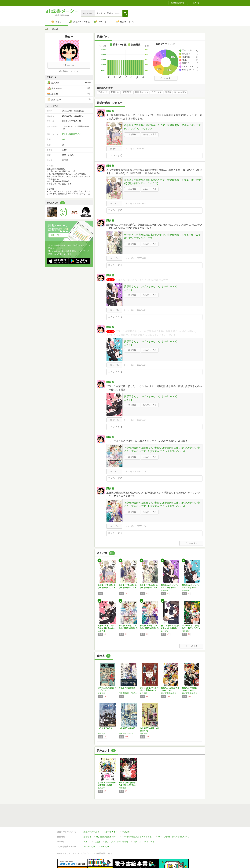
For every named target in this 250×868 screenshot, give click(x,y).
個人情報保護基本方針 (106, 822)
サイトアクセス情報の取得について (174, 822)
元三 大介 (157, 92)
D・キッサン (180, 92)
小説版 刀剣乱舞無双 (127, 688)
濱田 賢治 (127, 92)
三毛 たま (103, 92)
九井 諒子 (144, 693)
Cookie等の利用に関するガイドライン (137, 822)
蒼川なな (115, 92)
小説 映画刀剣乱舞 (105, 728)
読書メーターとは (91, 817)
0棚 (64, 139)
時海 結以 (102, 734)
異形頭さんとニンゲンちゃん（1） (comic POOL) (151, 396)
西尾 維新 (144, 734)
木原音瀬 (122, 788)
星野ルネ (101, 788)
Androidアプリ (90, 832)
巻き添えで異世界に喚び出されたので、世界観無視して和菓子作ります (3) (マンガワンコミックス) (162, 127)
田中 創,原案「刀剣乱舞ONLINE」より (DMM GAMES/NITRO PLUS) (129, 693)
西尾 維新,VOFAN (126, 734)
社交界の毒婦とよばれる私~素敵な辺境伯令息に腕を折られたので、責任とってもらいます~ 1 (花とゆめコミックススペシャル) (162, 504)
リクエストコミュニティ (144, 827)
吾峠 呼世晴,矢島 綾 (169, 693)
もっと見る (166, 78)
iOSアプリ (105, 832)
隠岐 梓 (110, 111)
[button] (125, 13)
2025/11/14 (142, 310)
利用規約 (126, 817)
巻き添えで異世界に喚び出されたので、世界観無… (107, 588)
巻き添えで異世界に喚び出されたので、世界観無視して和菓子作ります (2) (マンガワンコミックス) (162, 236)
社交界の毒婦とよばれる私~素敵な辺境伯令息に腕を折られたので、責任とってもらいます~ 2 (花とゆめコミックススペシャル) (162, 449)
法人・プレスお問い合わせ (117, 827)
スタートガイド (111, 817)
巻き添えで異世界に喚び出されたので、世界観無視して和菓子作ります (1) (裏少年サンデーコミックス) (162, 182)
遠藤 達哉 (102, 693)
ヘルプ (86, 827)
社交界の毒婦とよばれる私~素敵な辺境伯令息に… (128, 628)
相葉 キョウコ (141, 92)
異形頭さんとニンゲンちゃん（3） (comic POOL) (151, 286)
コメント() (129, 149)
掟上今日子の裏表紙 (127, 728)
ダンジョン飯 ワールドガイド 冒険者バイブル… (149, 690)
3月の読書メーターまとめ (69, 71)
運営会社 (87, 822)
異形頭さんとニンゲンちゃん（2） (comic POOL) (151, 341)
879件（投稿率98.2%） (72, 134)
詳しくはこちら (58, 235)
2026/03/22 (142, 149)
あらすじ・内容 (150, 134)
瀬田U (168, 92)
